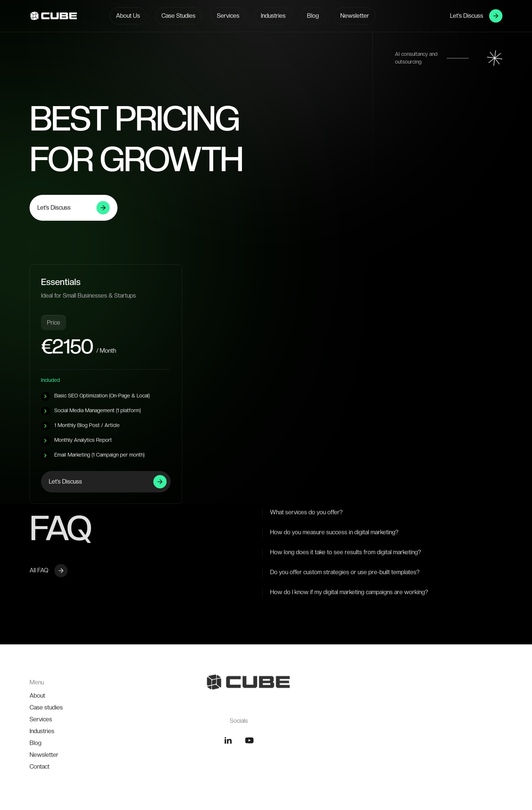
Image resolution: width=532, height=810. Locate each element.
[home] (42, 16)
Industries (273, 16)
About (37, 726)
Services (228, 16)
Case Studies (178, 16)
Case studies (46, 738)
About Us (128, 16)
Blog (313, 16)
